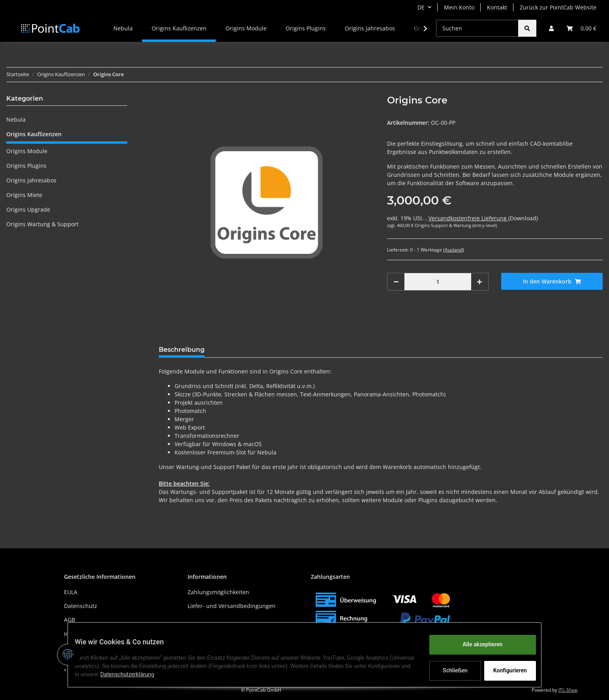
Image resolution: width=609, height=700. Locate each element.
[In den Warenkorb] (552, 281)
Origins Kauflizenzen (34, 134)
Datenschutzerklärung (177, 674)
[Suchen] (477, 28)
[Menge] (438, 282)
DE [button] (421, 7)
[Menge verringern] (396, 282)
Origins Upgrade (28, 209)
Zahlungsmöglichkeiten (218, 592)
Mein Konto (459, 7)
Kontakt (497, 7)
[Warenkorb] (581, 28)
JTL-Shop (568, 690)
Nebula (16, 119)
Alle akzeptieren (476, 644)
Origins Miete (24, 195)
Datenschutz (81, 606)
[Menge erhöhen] (479, 282)
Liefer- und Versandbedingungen (232, 606)
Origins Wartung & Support (42, 224)
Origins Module (27, 151)
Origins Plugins (26, 166)
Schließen (449, 670)
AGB (70, 620)
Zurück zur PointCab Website (558, 7)
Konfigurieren (505, 670)
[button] (551, 28)
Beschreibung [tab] (182, 350)
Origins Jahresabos (31, 180)
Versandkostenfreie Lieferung (468, 218)
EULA (71, 592)
